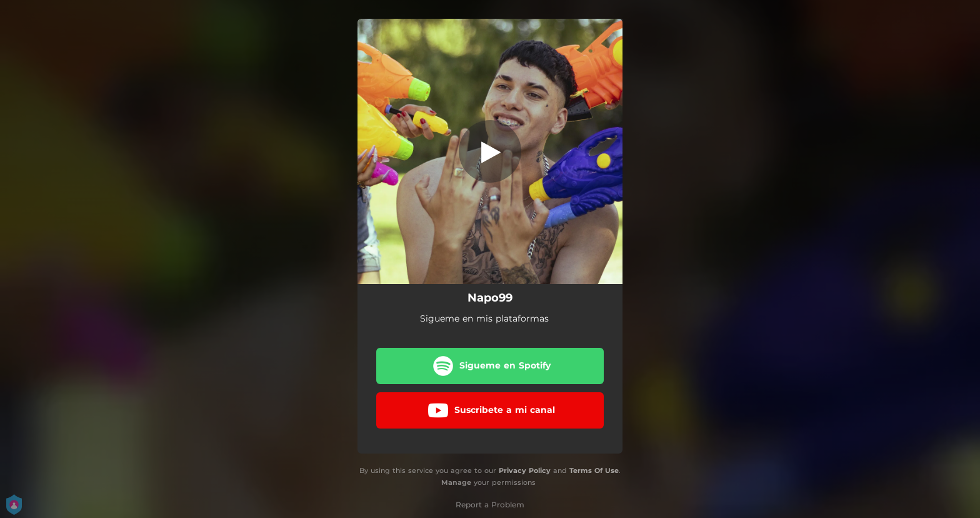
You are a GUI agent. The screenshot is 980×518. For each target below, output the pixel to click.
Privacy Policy (525, 470)
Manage (456, 482)
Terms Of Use (594, 470)
